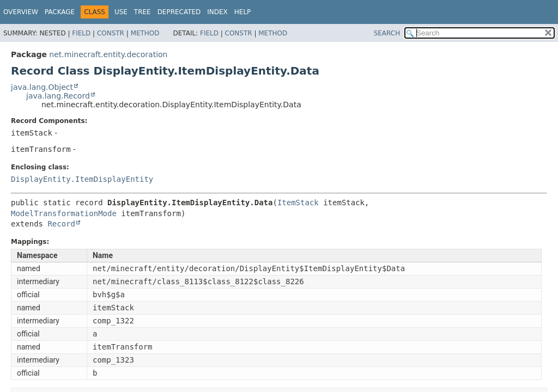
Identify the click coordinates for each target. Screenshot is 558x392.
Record (61, 224)
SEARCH (387, 33)
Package (60, 12)
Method (145, 33)
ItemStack (298, 203)
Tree (142, 12)
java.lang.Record (58, 96)
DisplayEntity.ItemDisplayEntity (82, 179)
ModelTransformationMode (64, 213)
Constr (111, 33)
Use (121, 12)
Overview (21, 12)
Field (81, 33)
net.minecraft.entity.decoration (108, 54)
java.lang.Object (42, 87)
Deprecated (179, 12)
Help (243, 12)
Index (217, 12)
